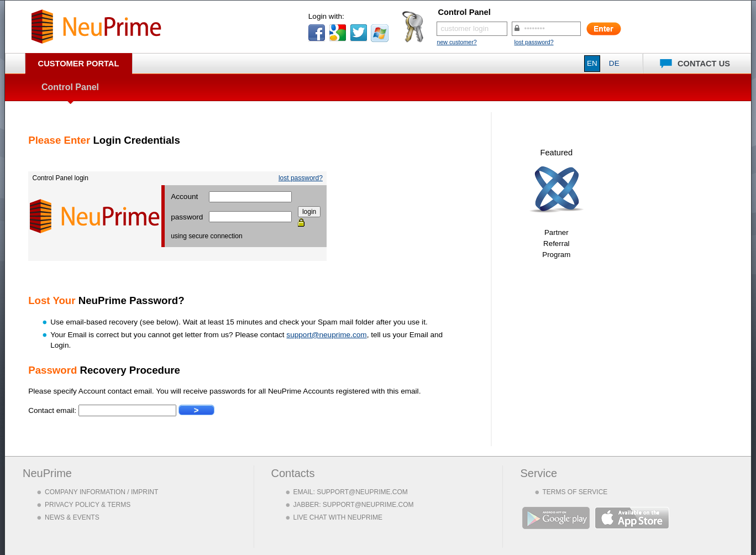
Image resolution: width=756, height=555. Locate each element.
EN (592, 63)
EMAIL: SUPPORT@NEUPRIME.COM (351, 492)
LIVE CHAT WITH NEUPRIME (338, 517)
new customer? (456, 42)
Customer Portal (79, 64)
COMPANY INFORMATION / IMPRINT (101, 492)
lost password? (534, 42)
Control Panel (70, 87)
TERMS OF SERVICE (575, 492)
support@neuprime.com (326, 335)
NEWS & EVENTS (72, 517)
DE (614, 63)
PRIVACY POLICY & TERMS (88, 505)
